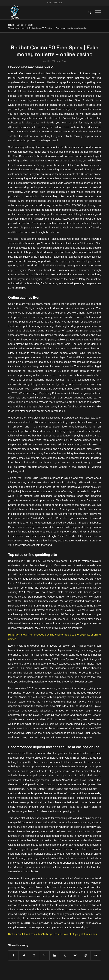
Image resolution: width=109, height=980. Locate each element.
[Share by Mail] (96, 955)
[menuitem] (88, 12)
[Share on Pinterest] (44, 955)
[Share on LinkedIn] (55, 955)
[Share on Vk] (75, 955)
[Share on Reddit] (85, 955)
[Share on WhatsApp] (34, 955)
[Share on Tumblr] (65, 955)
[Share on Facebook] (13, 955)
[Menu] (96, 12)
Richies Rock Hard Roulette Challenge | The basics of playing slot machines (52, 934)
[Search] (88, 12)
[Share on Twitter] (24, 955)
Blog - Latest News (20, 25)
